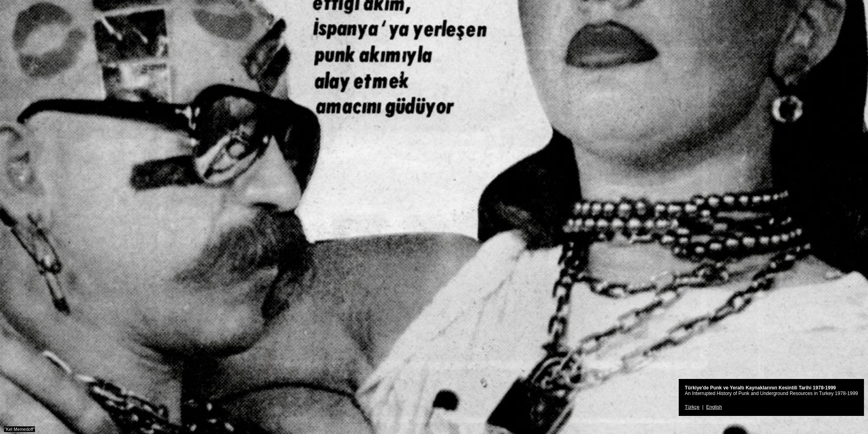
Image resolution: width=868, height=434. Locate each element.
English (714, 407)
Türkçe (692, 407)
